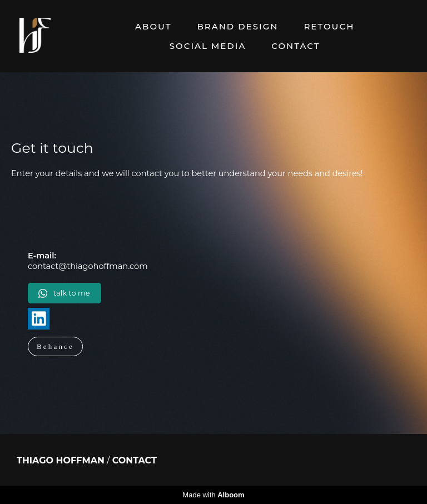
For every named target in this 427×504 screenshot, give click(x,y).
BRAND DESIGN (237, 26)
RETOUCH (329, 26)
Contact (135, 461)
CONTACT (296, 46)
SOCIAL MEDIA (208, 46)
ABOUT (153, 26)
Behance (55, 346)
